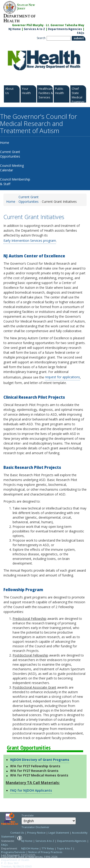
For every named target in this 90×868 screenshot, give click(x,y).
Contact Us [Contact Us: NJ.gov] (17, 833)
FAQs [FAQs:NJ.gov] (81, 33)
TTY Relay (48, 848)
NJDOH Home (30, 848)
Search (41, 38)
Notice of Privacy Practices (45, 852)
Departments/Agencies (65, 29)
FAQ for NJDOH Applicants (31, 790)
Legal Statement (59, 833)
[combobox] (49, 821)
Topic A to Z (65, 848)
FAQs (4, 845)
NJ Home (15, 29)
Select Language (21, 817)
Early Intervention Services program (30, 241)
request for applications (62, 377)
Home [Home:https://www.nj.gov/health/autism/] (11, 202)
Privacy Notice (36, 833)
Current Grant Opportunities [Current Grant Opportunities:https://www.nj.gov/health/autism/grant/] (29, 199)
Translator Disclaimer (35, 827)
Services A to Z (34, 29)
